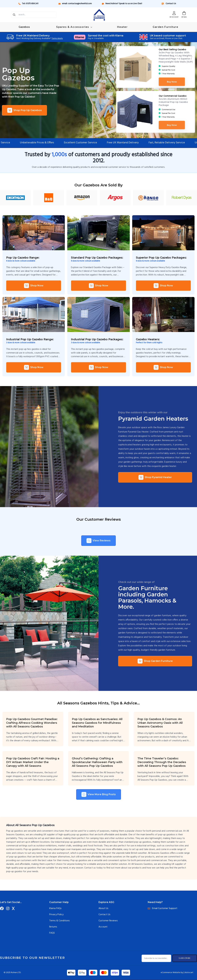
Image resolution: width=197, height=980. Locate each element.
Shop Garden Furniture (155, 661)
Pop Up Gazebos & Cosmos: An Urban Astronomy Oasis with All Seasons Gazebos (160, 723)
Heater (122, 27)
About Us (103, 908)
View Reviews (98, 541)
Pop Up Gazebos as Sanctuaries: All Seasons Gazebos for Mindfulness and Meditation (97, 723)
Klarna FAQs (55, 908)
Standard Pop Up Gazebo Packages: (97, 258)
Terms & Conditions (59, 921)
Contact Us (169, 4)
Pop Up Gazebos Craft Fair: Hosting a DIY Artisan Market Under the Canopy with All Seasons (33, 762)
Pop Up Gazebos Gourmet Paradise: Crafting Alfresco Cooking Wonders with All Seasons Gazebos (32, 723)
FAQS (52, 933)
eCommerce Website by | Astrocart (177, 973)
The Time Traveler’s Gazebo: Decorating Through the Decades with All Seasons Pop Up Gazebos (162, 762)
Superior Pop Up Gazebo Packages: (161, 258)
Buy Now (172, 82)
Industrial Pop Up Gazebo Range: (30, 339)
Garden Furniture (166, 27)
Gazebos (25, 27)
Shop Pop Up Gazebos (24, 110)
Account (103, 927)
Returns (53, 927)
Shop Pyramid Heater (155, 477)
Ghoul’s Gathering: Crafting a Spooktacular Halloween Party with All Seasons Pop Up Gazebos (97, 762)
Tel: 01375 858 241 (28, 4)
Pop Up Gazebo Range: (23, 258)
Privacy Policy (56, 915)
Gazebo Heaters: (148, 339)
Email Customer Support (163, 908)
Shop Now (34, 286)
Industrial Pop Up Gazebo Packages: (97, 339)
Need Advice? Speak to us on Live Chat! (122, 4)
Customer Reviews (108, 921)
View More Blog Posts (99, 794)
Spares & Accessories (74, 27)
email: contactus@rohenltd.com (75, 4)
